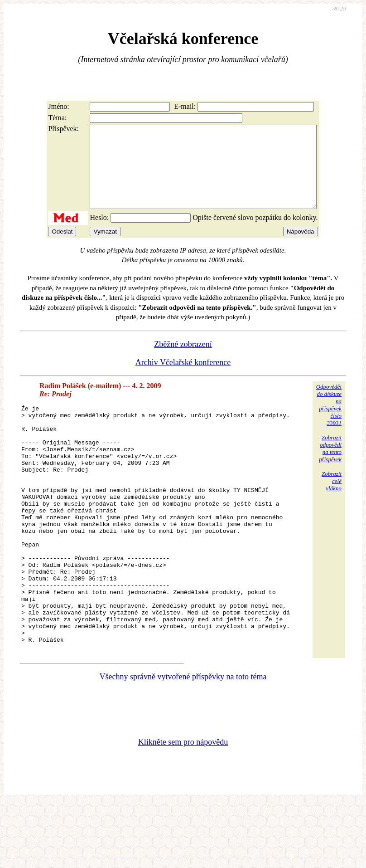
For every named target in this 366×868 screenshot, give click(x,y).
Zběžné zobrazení (183, 361)
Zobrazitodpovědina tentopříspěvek (330, 465)
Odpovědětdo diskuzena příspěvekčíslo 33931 (329, 421)
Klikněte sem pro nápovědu (183, 807)
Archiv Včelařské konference (183, 379)
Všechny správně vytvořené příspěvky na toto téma (183, 742)
